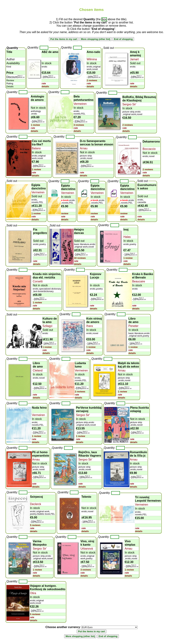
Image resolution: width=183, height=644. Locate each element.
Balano (36, 148)
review (65, 213)
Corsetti (38, 281)
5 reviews (35, 525)
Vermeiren (80, 104)
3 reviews (79, 125)
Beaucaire (139, 281)
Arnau (84, 148)
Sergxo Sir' (129, 104)
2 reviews (92, 80)
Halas (127, 237)
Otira (33, 593)
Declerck (36, 504)
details (45, 86)
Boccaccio (149, 149)
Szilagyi (47, 326)
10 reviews (80, 258)
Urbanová (87, 549)
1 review (35, 125)
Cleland (38, 370)
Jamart (134, 59)
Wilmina (92, 59)
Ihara (90, 326)
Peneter (133, 326)
